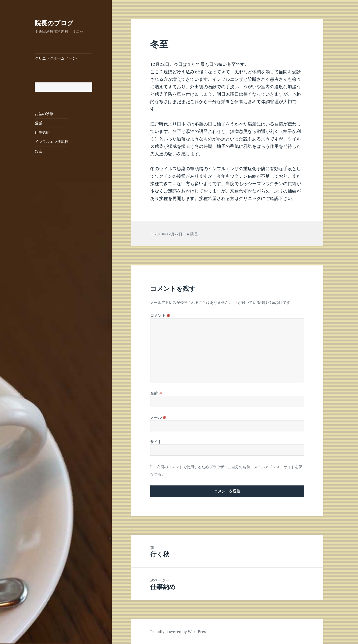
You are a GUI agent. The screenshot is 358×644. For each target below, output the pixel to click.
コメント (160, 315)
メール (158, 417)
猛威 (38, 123)
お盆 (38, 151)
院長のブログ (54, 23)
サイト (156, 442)
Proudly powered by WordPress (179, 632)
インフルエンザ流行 (52, 142)
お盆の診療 (44, 114)
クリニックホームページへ (57, 58)
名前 (157, 393)
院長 (194, 234)
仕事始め (42, 132)
